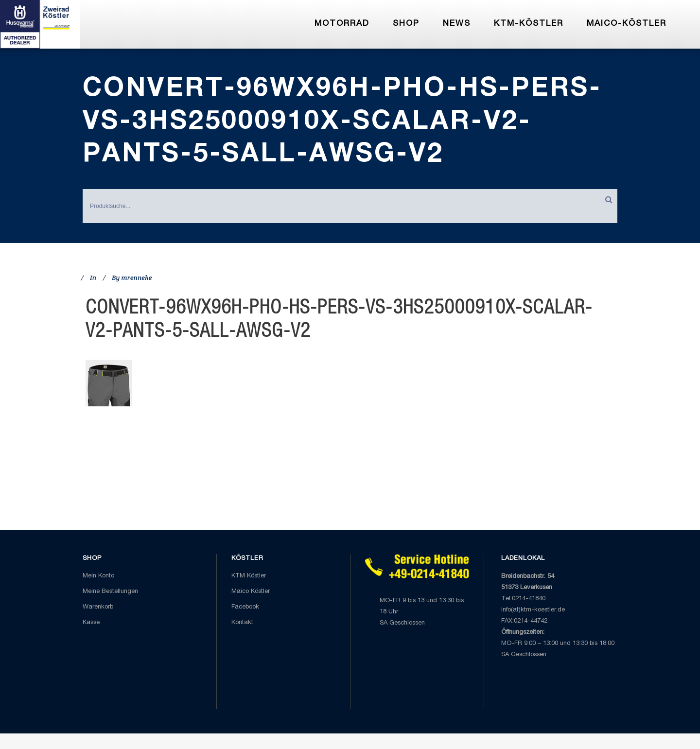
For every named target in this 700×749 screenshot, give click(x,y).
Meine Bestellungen (110, 592)
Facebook (245, 607)
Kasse (91, 623)
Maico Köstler (251, 592)
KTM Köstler (249, 576)
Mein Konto (98, 576)
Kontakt (242, 623)
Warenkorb (98, 607)
